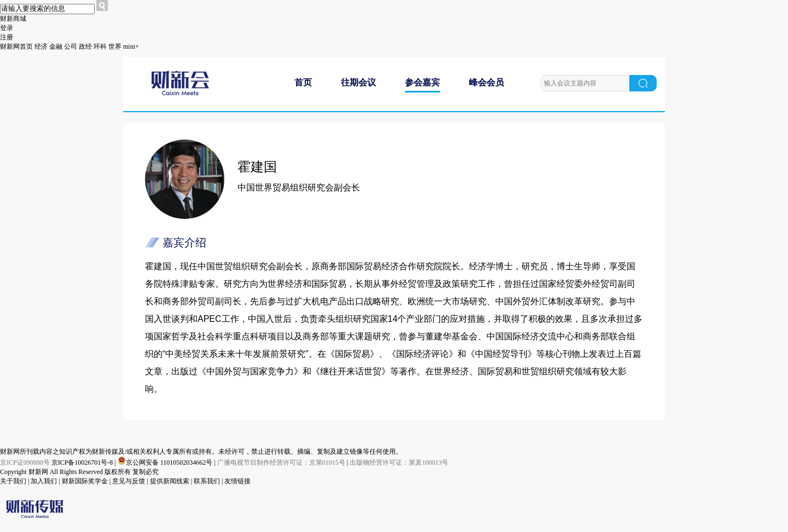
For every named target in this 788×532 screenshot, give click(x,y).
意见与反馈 (129, 481)
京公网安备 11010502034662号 (166, 462)
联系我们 (207, 481)
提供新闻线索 (170, 481)
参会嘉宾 (422, 82)
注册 (7, 37)
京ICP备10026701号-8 (83, 462)
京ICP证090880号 (25, 462)
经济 (41, 47)
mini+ (131, 47)
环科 (100, 47)
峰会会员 (486, 82)
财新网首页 (16, 47)
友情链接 (237, 481)
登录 (7, 28)
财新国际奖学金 (85, 481)
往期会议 (358, 82)
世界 (115, 47)
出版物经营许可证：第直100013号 (399, 462)
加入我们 (44, 481)
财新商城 (13, 19)
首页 (303, 82)
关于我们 (13, 481)
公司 (71, 47)
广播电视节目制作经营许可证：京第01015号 (281, 462)
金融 (56, 47)
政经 (85, 47)
